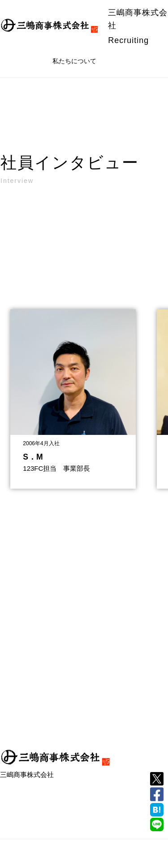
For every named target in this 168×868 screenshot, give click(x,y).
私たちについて (74, 61)
